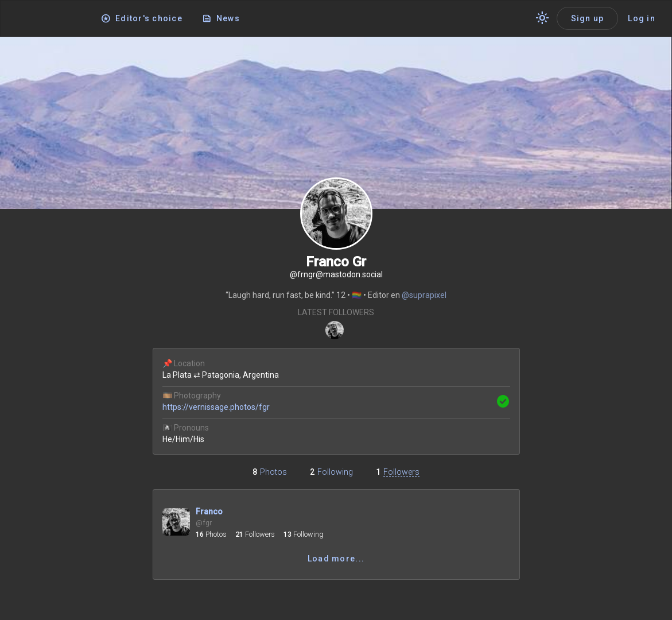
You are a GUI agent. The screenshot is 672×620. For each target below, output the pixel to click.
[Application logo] (52, 19)
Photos (273, 472)
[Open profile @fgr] (176, 524)
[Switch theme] (542, 18)
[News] (222, 18)
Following (335, 472)
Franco (209, 511)
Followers (401, 472)
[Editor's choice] (143, 18)
